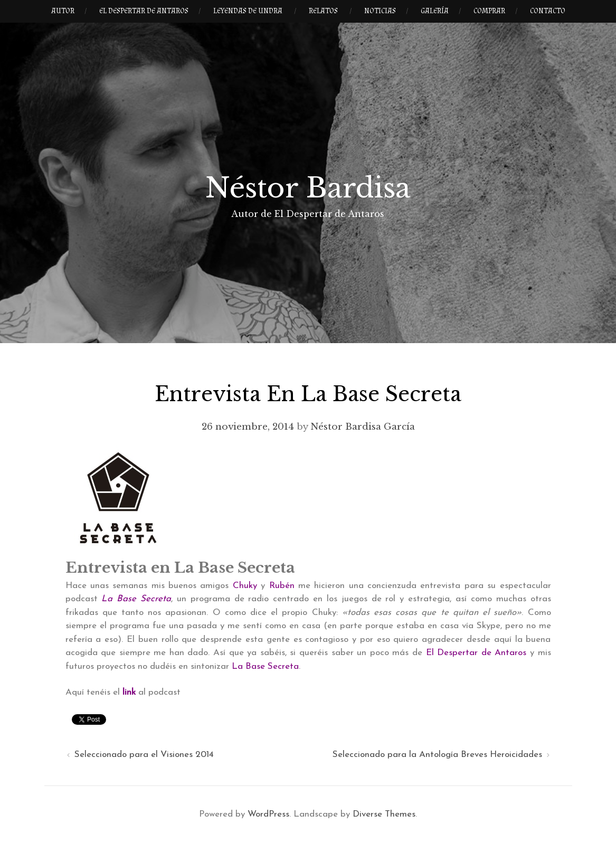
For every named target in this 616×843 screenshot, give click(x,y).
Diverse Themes (384, 814)
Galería (435, 11)
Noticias (380, 11)
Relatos (323, 11)
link (129, 692)
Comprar (489, 11)
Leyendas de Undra (248, 11)
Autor (63, 11)
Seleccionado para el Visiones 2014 (144, 755)
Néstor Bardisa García (363, 427)
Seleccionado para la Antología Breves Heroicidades (437, 755)
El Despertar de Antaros (144, 11)
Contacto (548, 11)
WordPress (268, 814)
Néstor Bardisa (308, 188)
